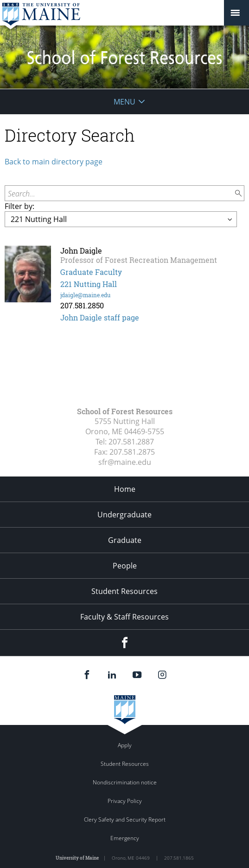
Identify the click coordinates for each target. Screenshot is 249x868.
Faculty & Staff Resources (124, 617)
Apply (125, 745)
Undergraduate (124, 515)
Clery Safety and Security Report (125, 819)
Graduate (125, 540)
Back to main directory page (54, 162)
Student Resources (124, 591)
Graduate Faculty (91, 272)
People (125, 566)
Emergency (125, 838)
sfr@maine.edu (125, 462)
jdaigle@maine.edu (85, 295)
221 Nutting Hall (89, 284)
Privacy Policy (125, 801)
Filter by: (19, 206)
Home (125, 489)
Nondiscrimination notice (125, 782)
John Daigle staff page (100, 317)
